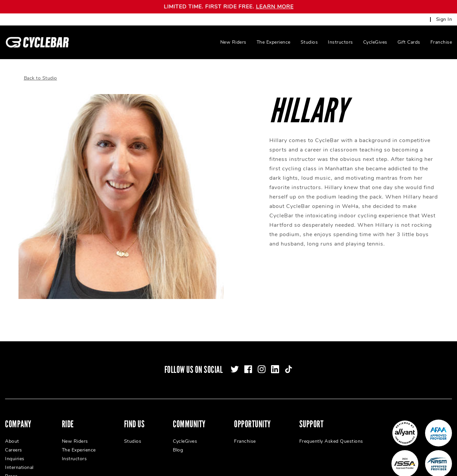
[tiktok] (289, 361)
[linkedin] (275, 361)
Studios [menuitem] (309, 42)
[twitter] (235, 361)
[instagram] (262, 361)
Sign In (444, 19)
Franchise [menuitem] (441, 42)
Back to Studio (41, 70)
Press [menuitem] (11, 468)
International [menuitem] (19, 460)
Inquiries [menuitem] (15, 451)
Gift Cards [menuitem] (409, 42)
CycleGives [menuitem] (375, 42)
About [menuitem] (12, 434)
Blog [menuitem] (178, 442)
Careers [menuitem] (14, 442)
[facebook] (248, 361)
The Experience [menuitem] (274, 42)
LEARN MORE (275, 7)
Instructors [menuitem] (340, 42)
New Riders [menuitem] (233, 42)
